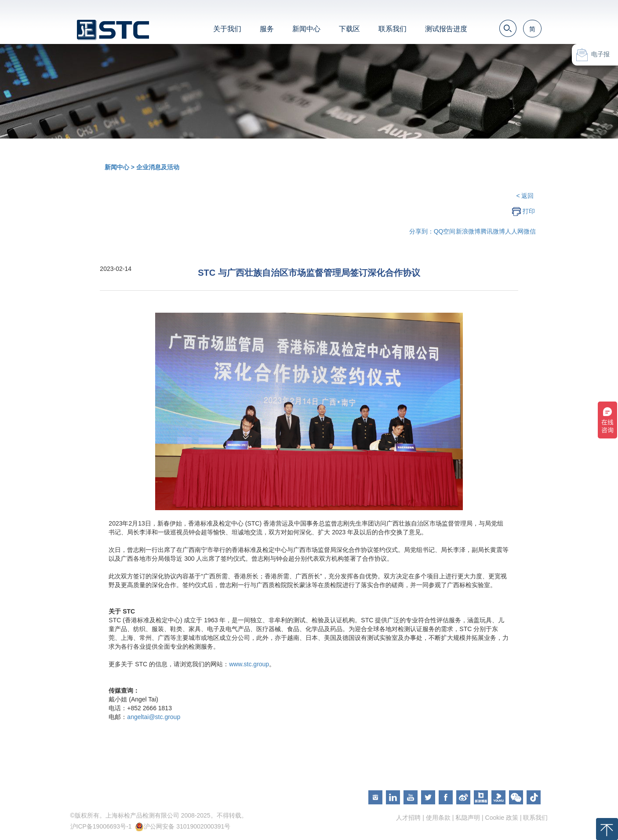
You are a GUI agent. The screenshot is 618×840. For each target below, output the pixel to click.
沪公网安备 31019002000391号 (187, 826)
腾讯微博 (493, 231)
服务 (267, 29)
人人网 (514, 231)
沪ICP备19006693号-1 (101, 826)
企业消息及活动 (158, 167)
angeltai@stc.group (154, 717)
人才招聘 (408, 818)
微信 (530, 231)
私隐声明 (468, 818)
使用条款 (438, 818)
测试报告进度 (446, 29)
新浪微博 (468, 231)
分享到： (422, 231)
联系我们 (393, 29)
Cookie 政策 (502, 818)
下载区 (349, 29)
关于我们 (227, 29)
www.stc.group (249, 664)
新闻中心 (306, 29)
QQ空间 (445, 231)
